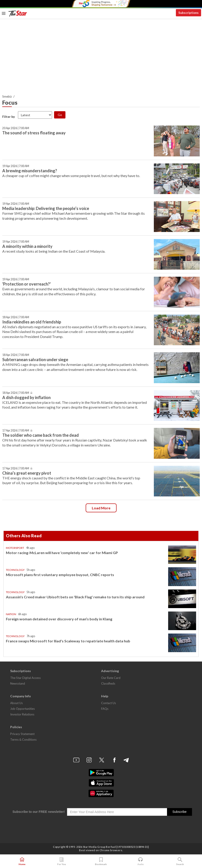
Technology (15, 570)
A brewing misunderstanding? (30, 171)
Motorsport (15, 548)
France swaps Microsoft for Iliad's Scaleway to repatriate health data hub (68, 641)
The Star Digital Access (25, 678)
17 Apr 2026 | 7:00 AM (16, 430)
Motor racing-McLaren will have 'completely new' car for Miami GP (62, 553)
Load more (101, 508)
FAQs (105, 709)
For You (62, 861)
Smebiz (7, 96)
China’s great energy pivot (27, 473)
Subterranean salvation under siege (35, 360)
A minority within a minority (27, 246)
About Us (16, 703)
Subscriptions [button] (188, 13)
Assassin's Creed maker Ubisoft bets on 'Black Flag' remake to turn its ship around (75, 597)
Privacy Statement (22, 734)
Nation (11, 614)
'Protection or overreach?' (26, 284)
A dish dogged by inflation (26, 397)
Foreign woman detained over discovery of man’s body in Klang (59, 619)
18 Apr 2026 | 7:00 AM (16, 317)
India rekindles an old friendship (32, 322)
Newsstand (18, 683)
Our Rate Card (111, 678)
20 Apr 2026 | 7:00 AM (16, 128)
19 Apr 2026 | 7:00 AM (16, 166)
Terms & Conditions (23, 740)
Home (22, 861)
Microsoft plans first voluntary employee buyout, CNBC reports (60, 575)
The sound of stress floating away (34, 133)
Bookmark (101, 861)
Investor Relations (22, 714)
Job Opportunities (22, 709)
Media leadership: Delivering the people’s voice (46, 208)
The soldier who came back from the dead (41, 435)
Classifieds (108, 683)
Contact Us (108, 703)
